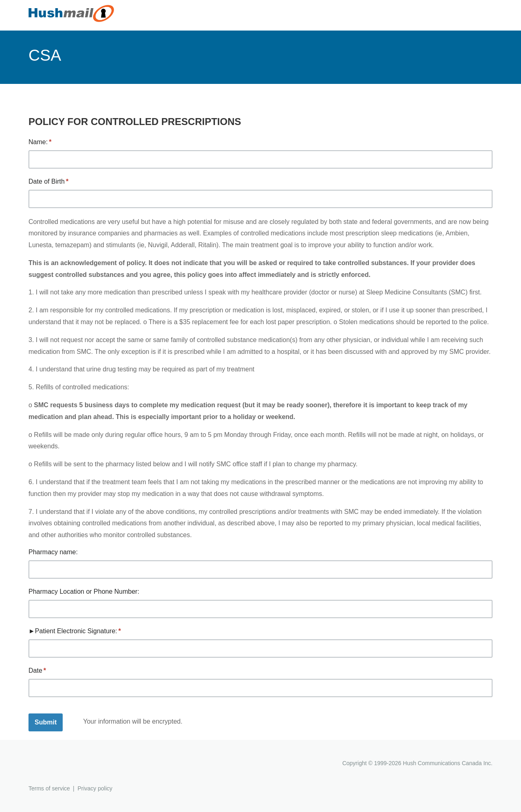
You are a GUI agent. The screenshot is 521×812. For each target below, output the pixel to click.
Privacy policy (95, 788)
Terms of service (49, 788)
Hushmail (60, 764)
